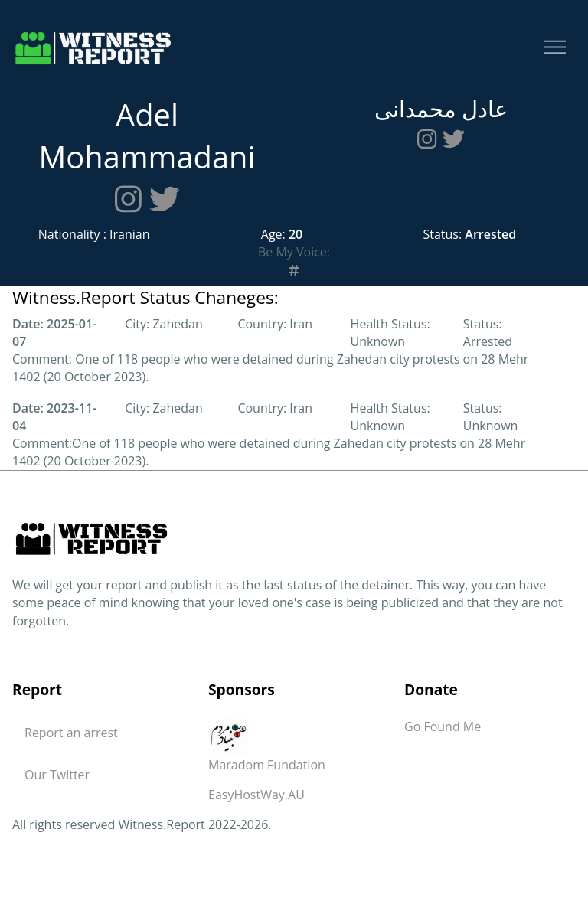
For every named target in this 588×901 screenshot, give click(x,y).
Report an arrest (71, 733)
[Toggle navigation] (555, 48)
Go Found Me (443, 726)
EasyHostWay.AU (256, 795)
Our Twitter (57, 775)
